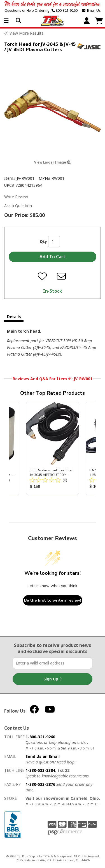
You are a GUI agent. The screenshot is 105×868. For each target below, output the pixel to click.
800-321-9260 (65, 10)
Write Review (16, 197)
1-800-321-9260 (40, 737)
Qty (43, 241)
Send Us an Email (43, 756)
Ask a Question (18, 206)
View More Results (26, 33)
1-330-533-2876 (40, 784)
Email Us (91, 10)
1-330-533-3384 (40, 770)
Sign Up (53, 679)
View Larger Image (53, 162)
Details (14, 317)
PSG (65, 832)
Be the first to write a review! (53, 600)
